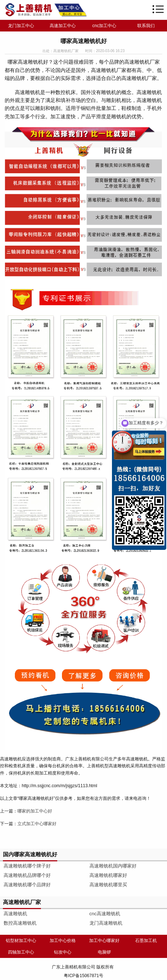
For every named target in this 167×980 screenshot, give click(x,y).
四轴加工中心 (21, 952)
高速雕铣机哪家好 (108, 875)
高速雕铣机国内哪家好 (113, 866)
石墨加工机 (146, 941)
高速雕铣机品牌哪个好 (27, 875)
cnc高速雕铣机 (105, 914)
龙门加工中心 (21, 26)
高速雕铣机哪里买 (108, 885)
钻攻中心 (63, 952)
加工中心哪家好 (104, 941)
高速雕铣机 (15, 914)
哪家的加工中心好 (35, 811)
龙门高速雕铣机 (106, 923)
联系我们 (146, 26)
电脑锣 (104, 952)
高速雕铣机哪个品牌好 (27, 885)
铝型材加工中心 (21, 941)
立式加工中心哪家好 (37, 824)
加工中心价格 (63, 941)
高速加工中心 (63, 26)
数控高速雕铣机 (20, 923)
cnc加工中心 (105, 26)
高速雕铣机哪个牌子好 (27, 866)
